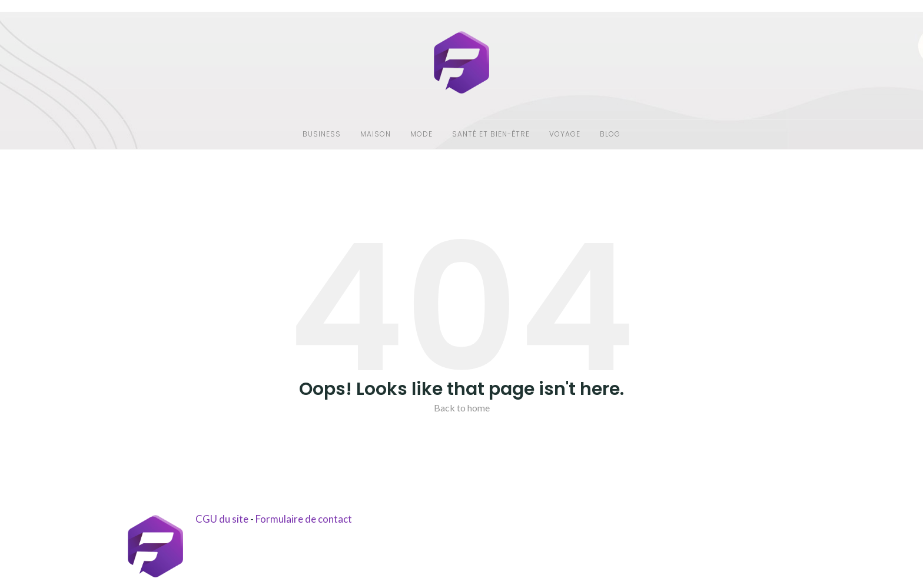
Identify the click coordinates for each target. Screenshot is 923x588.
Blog (610, 134)
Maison (376, 134)
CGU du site (222, 519)
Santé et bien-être (491, 134)
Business (322, 134)
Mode (421, 134)
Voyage (565, 134)
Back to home (462, 408)
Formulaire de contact (304, 519)
